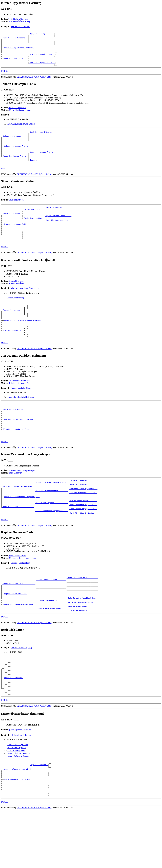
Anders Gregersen (16, 300)
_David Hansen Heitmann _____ (17, 436)
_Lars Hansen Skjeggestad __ (83, 546)
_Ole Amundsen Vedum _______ (83, 537)
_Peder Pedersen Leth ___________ (19, 623)
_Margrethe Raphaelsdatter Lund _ (19, 647)
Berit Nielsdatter (13, 725)
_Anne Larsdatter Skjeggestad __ (51, 549)
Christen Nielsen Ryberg (21, 691)
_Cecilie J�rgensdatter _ (42, 68)
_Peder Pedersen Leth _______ (51, 618)
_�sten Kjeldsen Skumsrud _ (16, 821)
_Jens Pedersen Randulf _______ (82, 649)
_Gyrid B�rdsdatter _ (34, 232)
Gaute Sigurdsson (16, 213)
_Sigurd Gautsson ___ (33, 223)
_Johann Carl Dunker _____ (15, 144)
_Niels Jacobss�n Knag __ (42, 59)
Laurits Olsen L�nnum (18, 795)
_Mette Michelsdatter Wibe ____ (82, 645)
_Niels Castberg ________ (42, 35)
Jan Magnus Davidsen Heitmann (19, 448)
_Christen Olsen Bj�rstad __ (83, 522)
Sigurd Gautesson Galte (16, 240)
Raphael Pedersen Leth (16, 635)
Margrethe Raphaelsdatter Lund (23, 596)
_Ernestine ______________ (42, 172)
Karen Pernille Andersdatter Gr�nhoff (24, 342)
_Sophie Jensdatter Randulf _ (51, 652)
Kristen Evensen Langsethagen (22, 502)
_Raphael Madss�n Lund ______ (51, 642)
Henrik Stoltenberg (16, 316)
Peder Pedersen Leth (17, 594)
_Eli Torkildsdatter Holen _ (83, 527)
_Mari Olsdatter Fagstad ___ (83, 541)
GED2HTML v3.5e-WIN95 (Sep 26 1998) (34, 83)
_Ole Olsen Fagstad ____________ (51, 539)
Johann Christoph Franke (17, 156)
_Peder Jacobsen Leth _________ (82, 616)
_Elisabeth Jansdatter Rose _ (17, 460)
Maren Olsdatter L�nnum (19, 804)
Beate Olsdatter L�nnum (18, 807)
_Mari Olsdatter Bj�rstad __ (83, 551)
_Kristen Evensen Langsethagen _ (18, 520)
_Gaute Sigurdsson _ (12, 228)
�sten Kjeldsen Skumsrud (20, 780)
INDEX (4, 77)
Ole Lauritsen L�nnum (21, 786)
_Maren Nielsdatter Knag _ (15, 63)
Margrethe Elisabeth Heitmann (21, 422)
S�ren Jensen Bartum (20, 27)
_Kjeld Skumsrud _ (39, 816)
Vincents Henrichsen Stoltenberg (25, 307)
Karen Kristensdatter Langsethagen (22, 532)
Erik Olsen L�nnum (16, 801)
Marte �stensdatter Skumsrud (19, 833)
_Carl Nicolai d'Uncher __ (42, 139)
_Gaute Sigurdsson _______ (58, 220)
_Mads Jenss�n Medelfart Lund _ (83, 640)
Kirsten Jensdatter (17, 302)
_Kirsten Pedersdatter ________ (82, 654)
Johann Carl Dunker (17, 114)
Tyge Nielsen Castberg (18, 19)
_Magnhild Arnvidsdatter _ (58, 235)
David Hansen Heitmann (19, 406)
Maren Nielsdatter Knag (20, 21)
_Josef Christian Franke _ (42, 163)
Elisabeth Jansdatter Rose (20, 408)
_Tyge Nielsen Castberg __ (15, 39)
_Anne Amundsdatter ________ (83, 517)
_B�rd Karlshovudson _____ (58, 230)
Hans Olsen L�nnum (17, 798)
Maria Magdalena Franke (20, 116)
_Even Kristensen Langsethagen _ (51, 515)
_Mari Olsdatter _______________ (18, 544)
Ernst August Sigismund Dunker (21, 130)
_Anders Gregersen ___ (13, 330)
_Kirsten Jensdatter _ (13, 354)
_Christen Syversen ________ (83, 513)
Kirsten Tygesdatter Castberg (19, 51)
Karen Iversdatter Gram (21, 413)
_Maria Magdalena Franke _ (15, 168)
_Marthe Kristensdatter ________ (51, 525)
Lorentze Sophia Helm (20, 601)
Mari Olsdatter (15, 505)
